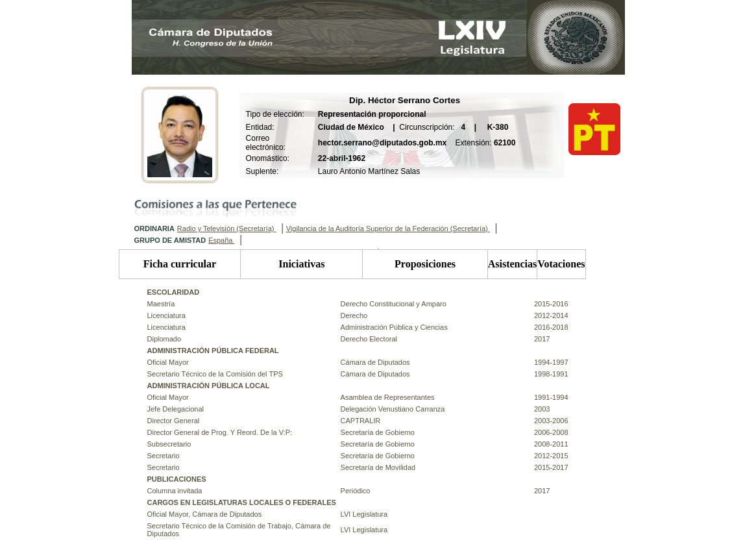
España (221, 240)
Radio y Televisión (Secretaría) (227, 228)
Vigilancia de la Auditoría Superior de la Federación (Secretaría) (388, 228)
